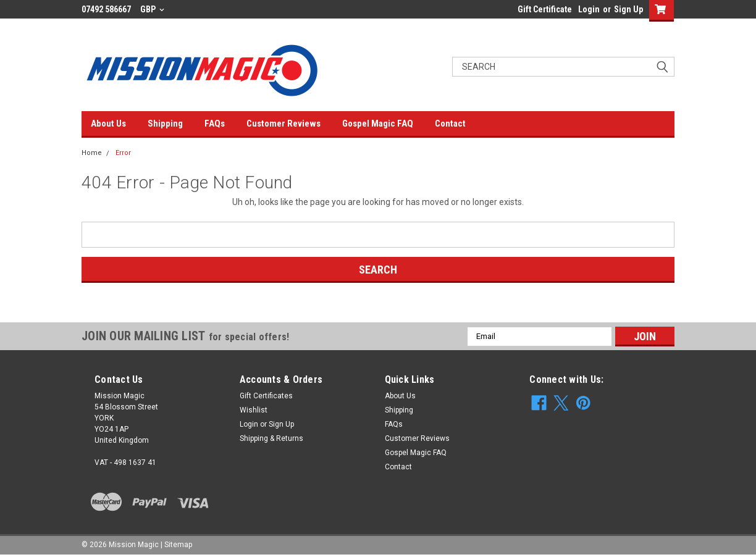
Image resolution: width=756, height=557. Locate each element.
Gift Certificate (545, 9)
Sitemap (178, 545)
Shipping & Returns (271, 438)
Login (589, 9)
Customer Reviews (283, 124)
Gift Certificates (266, 396)
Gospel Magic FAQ (378, 124)
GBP (152, 9)
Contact (450, 124)
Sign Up (628, 9)
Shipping (165, 124)
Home (92, 153)
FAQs (215, 124)
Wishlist (254, 410)
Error (123, 153)
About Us (108, 124)
